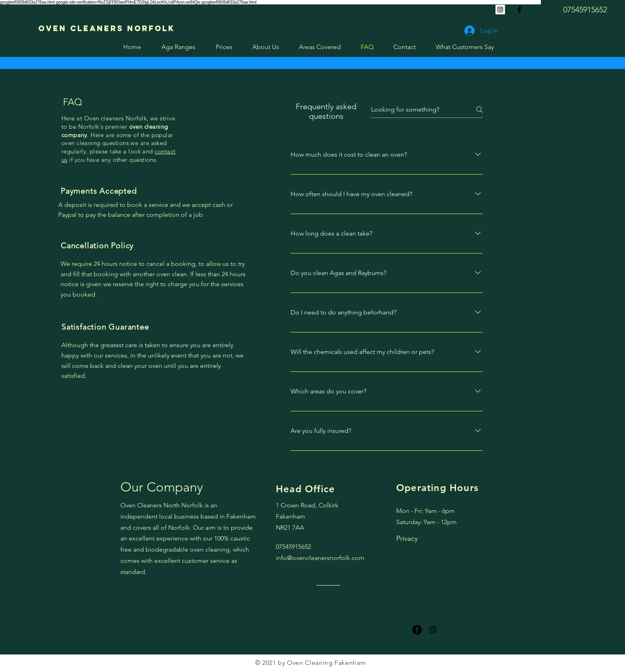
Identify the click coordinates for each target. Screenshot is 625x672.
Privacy (407, 538)
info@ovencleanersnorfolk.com (320, 558)
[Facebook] (417, 630)
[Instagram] (500, 10)
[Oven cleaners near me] (519, 10)
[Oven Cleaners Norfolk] (107, 28)
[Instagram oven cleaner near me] (433, 630)
